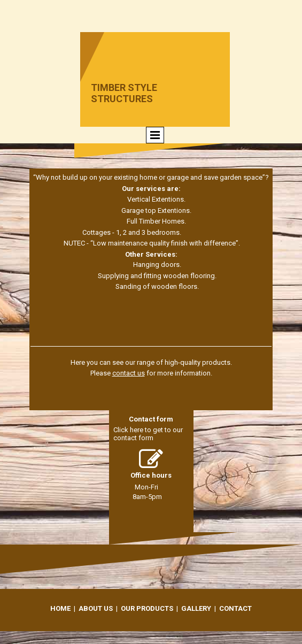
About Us (96, 608)
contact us (129, 373)
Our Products (147, 608)
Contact (235, 608)
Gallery (196, 608)
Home (60, 608)
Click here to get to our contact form (148, 434)
